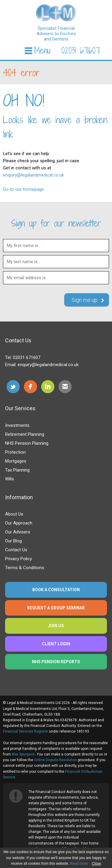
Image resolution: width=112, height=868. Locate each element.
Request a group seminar (56, 608)
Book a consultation (56, 590)
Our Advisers (18, 532)
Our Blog (13, 541)
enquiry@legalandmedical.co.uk (33, 175)
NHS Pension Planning (27, 443)
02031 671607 (81, 51)
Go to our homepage (23, 189)
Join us (56, 626)
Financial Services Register (26, 731)
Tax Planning (17, 470)
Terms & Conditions (25, 568)
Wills (10, 479)
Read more (79, 864)
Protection (15, 452)
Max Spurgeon (23, 754)
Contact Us (16, 550)
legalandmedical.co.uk (56, 13)
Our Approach (19, 523)
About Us (14, 514)
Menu (42, 51)
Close (97, 864)
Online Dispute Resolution (56, 760)
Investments (17, 425)
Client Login (56, 644)
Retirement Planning (25, 434)
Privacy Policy (19, 559)
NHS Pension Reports (56, 662)
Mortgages (16, 461)
